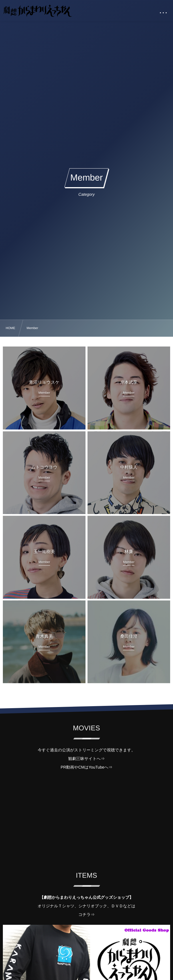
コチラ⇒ (87, 914)
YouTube (97, 767)
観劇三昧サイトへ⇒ (87, 759)
